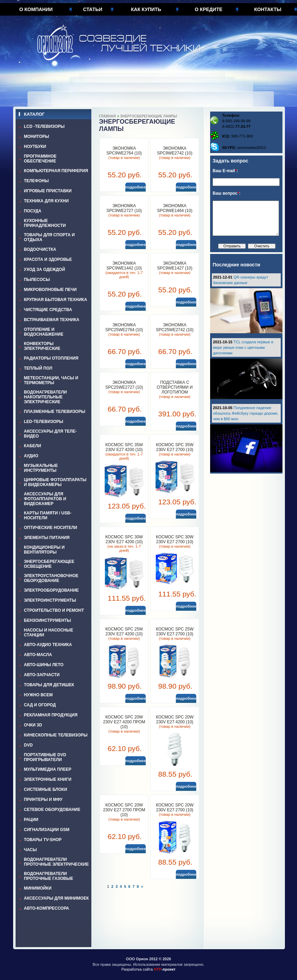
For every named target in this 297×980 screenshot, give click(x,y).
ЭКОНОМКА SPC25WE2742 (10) (175, 327)
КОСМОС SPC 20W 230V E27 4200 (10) (175, 719)
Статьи (93, 9)
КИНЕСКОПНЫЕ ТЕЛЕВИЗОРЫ (56, 735)
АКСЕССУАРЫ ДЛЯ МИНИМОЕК (56, 898)
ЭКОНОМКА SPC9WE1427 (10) (175, 266)
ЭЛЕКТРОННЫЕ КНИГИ (48, 779)
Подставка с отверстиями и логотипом (175, 387)
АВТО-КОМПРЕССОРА (47, 908)
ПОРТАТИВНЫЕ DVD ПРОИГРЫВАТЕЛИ (45, 757)
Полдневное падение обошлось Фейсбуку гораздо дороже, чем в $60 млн (246, 413)
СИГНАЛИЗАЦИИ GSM (47, 830)
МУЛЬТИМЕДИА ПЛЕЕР (48, 769)
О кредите (209, 9)
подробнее (136, 187)
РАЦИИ (31, 820)
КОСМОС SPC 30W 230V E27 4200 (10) (124, 539)
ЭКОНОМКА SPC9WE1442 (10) (124, 266)
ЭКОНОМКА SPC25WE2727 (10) (124, 385)
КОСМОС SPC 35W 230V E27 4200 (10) (124, 447)
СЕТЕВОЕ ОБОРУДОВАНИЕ (52, 810)
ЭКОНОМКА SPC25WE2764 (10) (124, 327)
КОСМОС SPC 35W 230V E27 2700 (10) (175, 447)
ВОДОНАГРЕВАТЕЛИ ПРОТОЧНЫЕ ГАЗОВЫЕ (48, 876)
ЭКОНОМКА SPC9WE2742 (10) (175, 151)
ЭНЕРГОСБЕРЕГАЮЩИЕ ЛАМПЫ (148, 116)
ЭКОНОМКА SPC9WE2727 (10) (124, 208)
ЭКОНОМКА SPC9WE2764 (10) (124, 151)
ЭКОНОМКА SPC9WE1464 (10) (175, 208)
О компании (36, 9)
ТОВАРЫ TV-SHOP (43, 840)
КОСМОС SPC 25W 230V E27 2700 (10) (175, 632)
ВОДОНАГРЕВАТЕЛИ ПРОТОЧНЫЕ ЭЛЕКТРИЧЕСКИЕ (56, 862)
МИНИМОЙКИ (38, 888)
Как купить (146, 9)
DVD (28, 745)
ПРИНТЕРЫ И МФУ (43, 800)
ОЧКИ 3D (33, 725)
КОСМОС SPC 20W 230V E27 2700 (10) (175, 807)
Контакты (268, 9)
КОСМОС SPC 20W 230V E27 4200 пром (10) (124, 722)
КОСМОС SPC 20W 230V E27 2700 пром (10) (124, 810)
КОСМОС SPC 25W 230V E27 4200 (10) (124, 632)
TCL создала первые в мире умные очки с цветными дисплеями (243, 347)
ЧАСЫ (30, 850)
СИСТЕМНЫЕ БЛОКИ (46, 789)
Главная (107, 116)
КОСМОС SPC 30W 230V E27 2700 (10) (175, 539)
